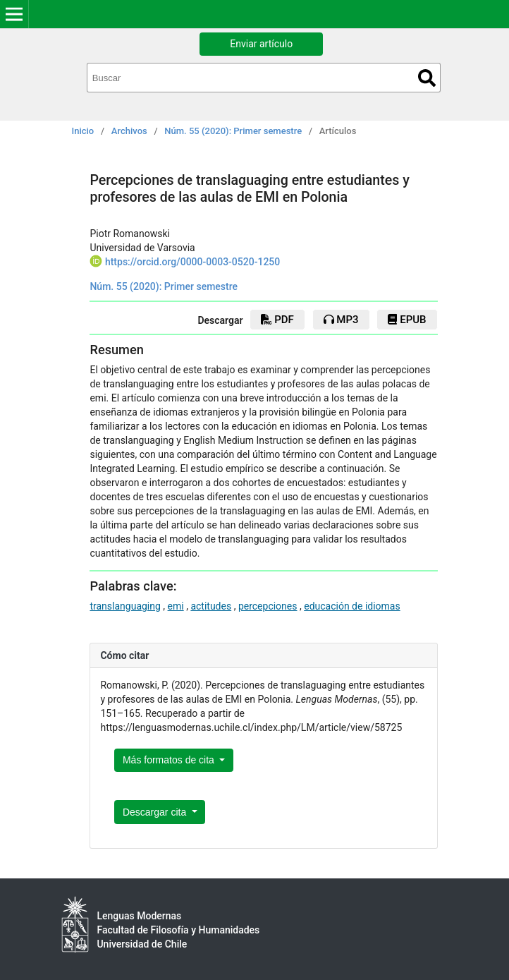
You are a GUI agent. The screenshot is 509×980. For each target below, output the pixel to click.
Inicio (83, 131)
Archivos (129, 131)
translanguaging (125, 606)
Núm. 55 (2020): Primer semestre (233, 131)
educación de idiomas (352, 606)
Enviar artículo (261, 44)
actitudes (211, 606)
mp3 (341, 320)
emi (176, 606)
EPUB (407, 320)
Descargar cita (156, 812)
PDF (277, 320)
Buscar (427, 78)
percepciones (268, 606)
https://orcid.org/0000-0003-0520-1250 (192, 262)
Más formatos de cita (170, 760)
